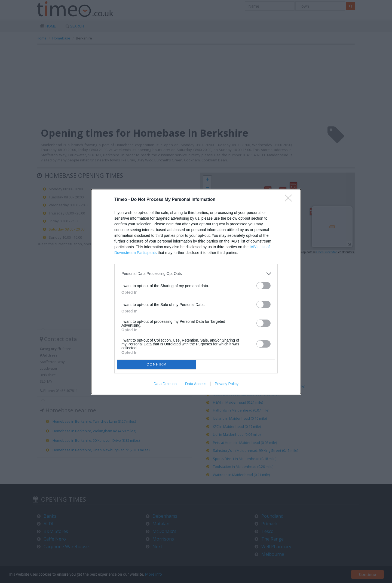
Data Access (196, 384)
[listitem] (196, 274)
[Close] (290, 200)
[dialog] (196, 292)
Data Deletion (165, 384)
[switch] (264, 286)
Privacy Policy (227, 384)
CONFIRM (157, 364)
